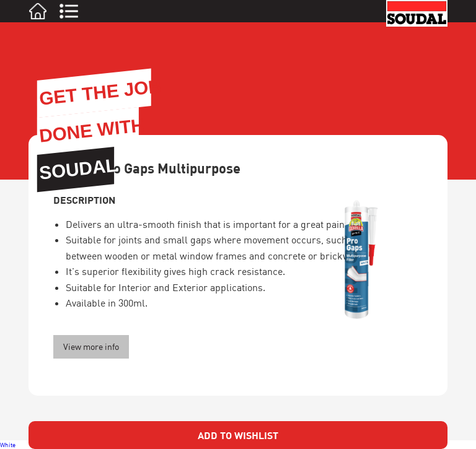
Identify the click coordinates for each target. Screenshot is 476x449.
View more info (91, 347)
